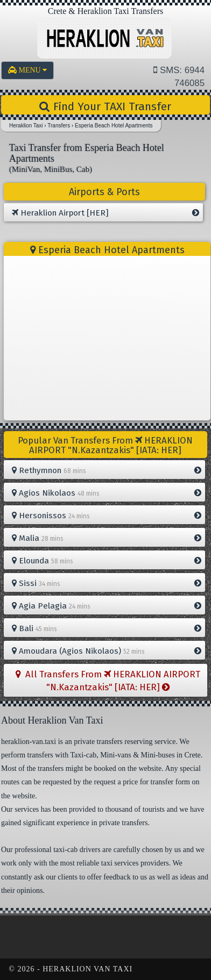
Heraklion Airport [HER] (105, 213)
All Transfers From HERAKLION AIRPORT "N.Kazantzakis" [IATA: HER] (108, 681)
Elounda (106, 561)
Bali (106, 628)
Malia (106, 538)
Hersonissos (106, 516)
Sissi (106, 583)
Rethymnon (106, 470)
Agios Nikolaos (106, 493)
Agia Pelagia (106, 606)
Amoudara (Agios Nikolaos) (106, 651)
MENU (27, 70)
